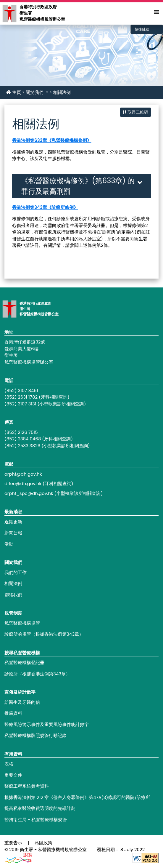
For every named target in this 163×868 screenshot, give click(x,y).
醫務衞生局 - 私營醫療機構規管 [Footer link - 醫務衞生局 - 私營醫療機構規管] (36, 820)
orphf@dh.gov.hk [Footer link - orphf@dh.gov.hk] (23, 474)
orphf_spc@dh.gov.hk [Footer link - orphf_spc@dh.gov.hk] (29, 493)
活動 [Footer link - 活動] (9, 544)
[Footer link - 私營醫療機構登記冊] (81, 663)
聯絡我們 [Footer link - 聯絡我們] (13, 595)
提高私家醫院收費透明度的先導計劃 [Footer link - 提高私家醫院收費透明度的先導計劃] (40, 808)
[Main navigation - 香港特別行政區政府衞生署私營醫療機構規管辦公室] (9, 13)
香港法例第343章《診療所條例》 (45, 207)
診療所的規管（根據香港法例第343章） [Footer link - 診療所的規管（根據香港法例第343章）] (44, 634)
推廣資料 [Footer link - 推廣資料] (13, 713)
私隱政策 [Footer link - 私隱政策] (43, 843)
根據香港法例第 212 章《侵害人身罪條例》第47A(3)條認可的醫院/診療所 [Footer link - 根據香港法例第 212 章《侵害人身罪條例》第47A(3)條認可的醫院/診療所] (77, 797)
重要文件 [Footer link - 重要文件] (13, 775)
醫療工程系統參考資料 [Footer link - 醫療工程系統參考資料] (27, 786)
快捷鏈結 (142, 29)
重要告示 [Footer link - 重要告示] (13, 843)
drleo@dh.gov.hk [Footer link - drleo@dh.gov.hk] (23, 483)
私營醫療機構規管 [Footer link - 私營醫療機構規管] (22, 623)
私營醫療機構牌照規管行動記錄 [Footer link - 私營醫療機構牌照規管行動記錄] (35, 735)
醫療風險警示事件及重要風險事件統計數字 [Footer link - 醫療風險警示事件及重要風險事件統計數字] (47, 724)
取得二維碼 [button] (135, 112)
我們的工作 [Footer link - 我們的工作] (16, 572)
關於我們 (35, 92)
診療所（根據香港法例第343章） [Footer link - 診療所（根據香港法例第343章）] (37, 674)
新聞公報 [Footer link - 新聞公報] (13, 533)
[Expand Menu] (156, 12)
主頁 (13, 92)
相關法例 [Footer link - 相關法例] (13, 583)
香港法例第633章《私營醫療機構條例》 (52, 140)
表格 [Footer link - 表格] (9, 764)
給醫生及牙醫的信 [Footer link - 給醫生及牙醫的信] (22, 702)
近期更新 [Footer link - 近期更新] (13, 522)
